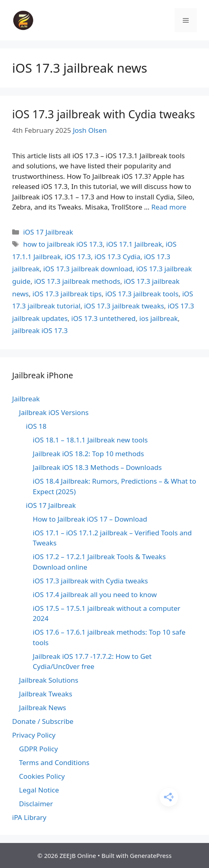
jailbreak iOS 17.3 (40, 330)
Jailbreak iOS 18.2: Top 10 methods (88, 454)
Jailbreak (26, 399)
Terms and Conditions (54, 762)
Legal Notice (39, 790)
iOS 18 (36, 426)
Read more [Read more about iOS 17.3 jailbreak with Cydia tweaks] (169, 207)
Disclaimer (36, 804)
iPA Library (29, 817)
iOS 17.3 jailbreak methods (77, 281)
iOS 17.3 (78, 257)
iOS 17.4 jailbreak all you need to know (95, 594)
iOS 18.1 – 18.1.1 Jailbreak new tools (90, 440)
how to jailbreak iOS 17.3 (63, 244)
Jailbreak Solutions (49, 680)
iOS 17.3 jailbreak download (88, 269)
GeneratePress (151, 855)
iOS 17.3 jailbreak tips (67, 294)
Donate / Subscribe (43, 721)
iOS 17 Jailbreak (48, 232)
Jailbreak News (42, 708)
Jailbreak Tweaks (46, 694)
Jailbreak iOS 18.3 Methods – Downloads (97, 467)
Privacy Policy (34, 735)
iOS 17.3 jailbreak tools (142, 294)
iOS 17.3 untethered (103, 318)
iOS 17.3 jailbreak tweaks (124, 306)
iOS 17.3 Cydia (117, 257)
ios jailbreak (159, 318)
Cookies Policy (42, 776)
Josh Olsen (90, 130)
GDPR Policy (38, 749)
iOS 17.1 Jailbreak (134, 244)
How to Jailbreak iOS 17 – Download (90, 519)
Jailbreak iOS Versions (54, 412)
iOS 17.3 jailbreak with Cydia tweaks (103, 114)
